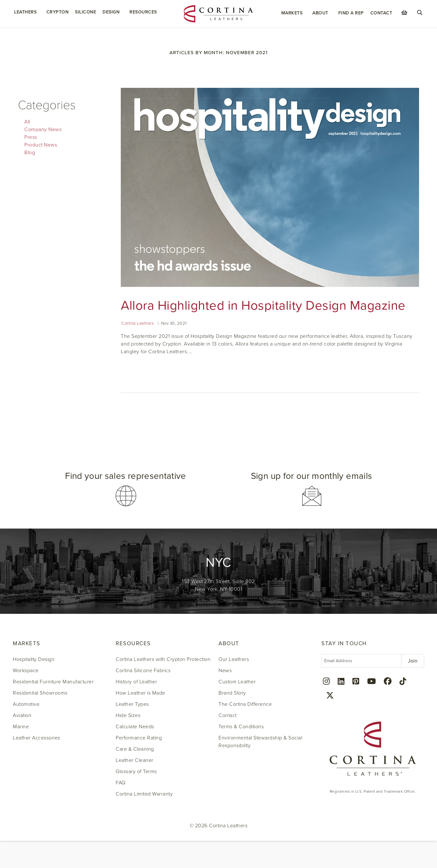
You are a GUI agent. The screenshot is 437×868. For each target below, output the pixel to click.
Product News (41, 145)
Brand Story (232, 693)
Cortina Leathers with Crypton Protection (163, 659)
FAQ (121, 783)
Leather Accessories (37, 738)
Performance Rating (139, 738)
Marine (21, 727)
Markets (292, 13)
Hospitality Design (34, 659)
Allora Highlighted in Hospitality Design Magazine (263, 305)
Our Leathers (234, 659)
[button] (126, 486)
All (27, 122)
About (320, 13)
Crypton (58, 12)
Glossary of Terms (136, 772)
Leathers (25, 12)
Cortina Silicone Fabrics (143, 671)
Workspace (26, 671)
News (225, 671)
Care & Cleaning (135, 749)
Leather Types (132, 704)
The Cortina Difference (245, 704)
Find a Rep (351, 13)
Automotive (26, 704)
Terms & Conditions (241, 727)
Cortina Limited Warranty (144, 794)
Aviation (22, 715)
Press (31, 137)
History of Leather (136, 682)
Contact (381, 13)
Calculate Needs (135, 727)
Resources (143, 12)
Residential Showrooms (40, 693)
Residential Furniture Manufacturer (53, 682)
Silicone (86, 12)
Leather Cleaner (135, 760)
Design (111, 12)
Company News (43, 129)
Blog (30, 153)
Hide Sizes (128, 715)
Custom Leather (237, 682)
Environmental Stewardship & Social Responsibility (260, 742)
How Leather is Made (140, 693)
